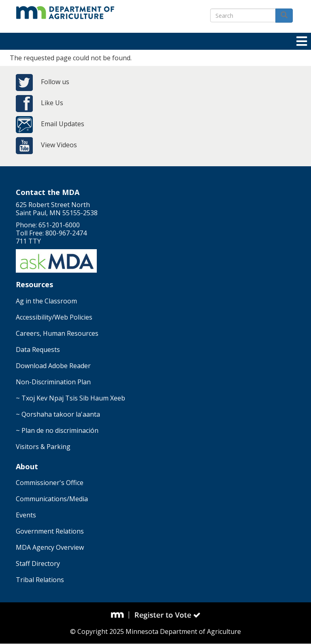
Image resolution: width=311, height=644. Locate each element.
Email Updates (63, 124)
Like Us (52, 103)
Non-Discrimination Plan (53, 382)
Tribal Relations (40, 580)
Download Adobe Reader (53, 366)
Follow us (55, 82)
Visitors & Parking (43, 447)
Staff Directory (38, 563)
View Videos (59, 145)
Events (26, 515)
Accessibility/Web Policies (54, 317)
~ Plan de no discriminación (57, 430)
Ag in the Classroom (46, 301)
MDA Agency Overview (50, 547)
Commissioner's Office (50, 483)
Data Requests (38, 350)
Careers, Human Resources (57, 333)
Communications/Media (52, 499)
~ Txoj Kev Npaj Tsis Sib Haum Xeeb (70, 398)
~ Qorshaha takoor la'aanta (58, 414)
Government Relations (50, 531)
